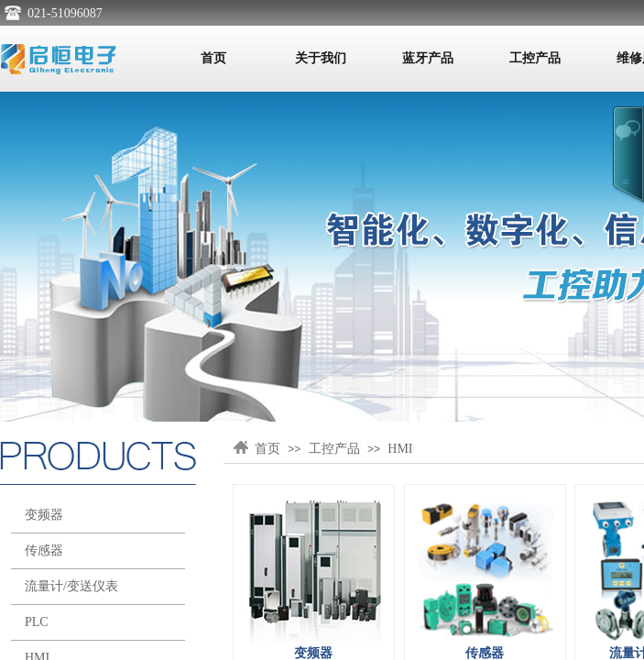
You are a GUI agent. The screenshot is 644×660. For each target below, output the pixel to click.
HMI (400, 449)
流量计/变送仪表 (71, 586)
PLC (37, 622)
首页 (213, 58)
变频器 (44, 515)
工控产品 (535, 58)
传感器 (44, 550)
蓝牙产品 (428, 58)
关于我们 (321, 58)
